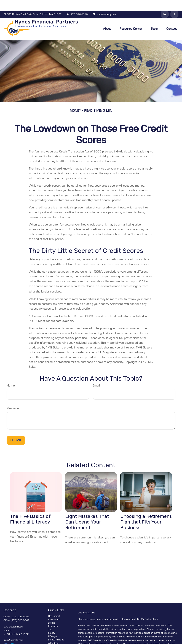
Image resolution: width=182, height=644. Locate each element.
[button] (107, 18)
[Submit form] (16, 430)
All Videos (53, 632)
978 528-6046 (77, 4)
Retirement (54, 605)
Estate (52, 612)
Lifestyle (52, 626)
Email (96, 375)
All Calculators (56, 636)
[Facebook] (174, 4)
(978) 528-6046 (20, 606)
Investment (54, 609)
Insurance (53, 616)
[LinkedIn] (165, 4)
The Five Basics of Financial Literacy (30, 508)
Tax (50, 619)
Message (13, 398)
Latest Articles (56, 629)
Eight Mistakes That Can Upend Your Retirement (87, 511)
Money (52, 622)
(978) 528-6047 (20, 610)
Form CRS (90, 602)
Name (11, 375)
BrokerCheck (151, 608)
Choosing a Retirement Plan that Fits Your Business (146, 511)
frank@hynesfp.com (104, 4)
